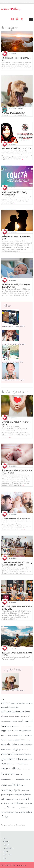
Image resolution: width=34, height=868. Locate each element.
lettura (25, 764)
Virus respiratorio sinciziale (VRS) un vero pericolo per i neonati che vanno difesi (16, 286)
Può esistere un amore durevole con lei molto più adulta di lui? (17, 59)
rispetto (9, 799)
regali (24, 794)
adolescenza (6, 703)
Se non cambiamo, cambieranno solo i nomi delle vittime (17, 148)
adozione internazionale (24, 703)
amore (22, 716)
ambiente (10, 716)
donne (29, 735)
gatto (4, 754)
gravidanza (7, 759)
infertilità (18, 759)
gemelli (10, 754)
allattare (4, 716)
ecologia (11, 740)
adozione (14, 703)
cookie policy (7, 855)
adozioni (4, 707)
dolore (16, 735)
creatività (22, 730)
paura (23, 790)
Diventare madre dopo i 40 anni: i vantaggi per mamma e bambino (17, 238)
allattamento (8, 711)
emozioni (27, 740)
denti (8, 735)
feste (9, 749)
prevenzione (13, 794)
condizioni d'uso (8, 848)
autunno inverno (17, 722)
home (5, 838)
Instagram (22, 19)
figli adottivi (22, 749)
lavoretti (29, 759)
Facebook (12, 19)
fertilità (23, 745)
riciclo (4, 799)
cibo (20, 727)
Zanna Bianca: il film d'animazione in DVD (13, 362)
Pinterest (17, 19)
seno (13, 803)
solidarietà (19, 803)
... (15, 69)
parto (18, 790)
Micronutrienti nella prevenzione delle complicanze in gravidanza (16, 423)
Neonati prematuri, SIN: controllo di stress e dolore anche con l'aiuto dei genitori (17, 472)
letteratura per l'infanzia (15, 764)
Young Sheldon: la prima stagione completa (13, 380)
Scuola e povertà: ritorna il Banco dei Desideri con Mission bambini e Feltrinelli (17, 608)
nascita (9, 785)
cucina (4, 735)
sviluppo (4, 808)
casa (17, 727)
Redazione (13, 54)
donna (22, 735)
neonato (6, 790)
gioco (30, 754)
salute (14, 799)
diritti (12, 735)
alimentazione (14, 707)
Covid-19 (15, 731)
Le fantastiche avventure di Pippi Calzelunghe (14, 344)
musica (4, 785)
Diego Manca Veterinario (17, 108)
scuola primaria (6, 803)
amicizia (16, 716)
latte (25, 759)
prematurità (5, 794)
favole (18, 745)
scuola (27, 799)
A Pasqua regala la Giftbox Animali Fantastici (13, 326)
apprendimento (6, 722)
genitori (17, 754)
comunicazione (27, 727)
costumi (9, 731)
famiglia (12, 744)
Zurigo (5, 816)
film (27, 749)
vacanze (24, 808)
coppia (4, 730)
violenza (4, 812)
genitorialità (24, 754)
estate (5, 744)
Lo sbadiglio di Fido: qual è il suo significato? (13, 113)
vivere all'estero (25, 812)
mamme (19, 774)
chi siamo (6, 845)
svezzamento (28, 803)
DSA (3, 740)
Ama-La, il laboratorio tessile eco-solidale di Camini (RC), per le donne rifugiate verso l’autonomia (17, 564)
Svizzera (11, 807)
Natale (16, 785)
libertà (11, 769)
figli (16, 749)
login (5, 858)
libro (4, 774)
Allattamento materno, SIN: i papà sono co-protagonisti (16, 519)
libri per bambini (24, 769)
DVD (7, 740)
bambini (27, 721)
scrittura (20, 799)
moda (27, 779)
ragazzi (19, 794)
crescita (29, 731)
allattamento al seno (22, 712)
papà (13, 790)
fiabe (12, 749)
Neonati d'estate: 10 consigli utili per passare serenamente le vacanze (17, 654)
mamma (11, 774)
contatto (6, 842)
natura (22, 785)
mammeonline (7, 780)
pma (27, 790)
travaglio (18, 808)
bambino (6, 726)
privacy (5, 851)
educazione (19, 740)
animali (28, 716)
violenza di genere (12, 812)
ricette (28, 794)
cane (13, 726)
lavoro (4, 764)
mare (14, 780)
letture (5, 769)
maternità (20, 780)
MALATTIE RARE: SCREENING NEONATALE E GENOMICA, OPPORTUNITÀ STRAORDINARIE (14, 193)
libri (15, 768)
